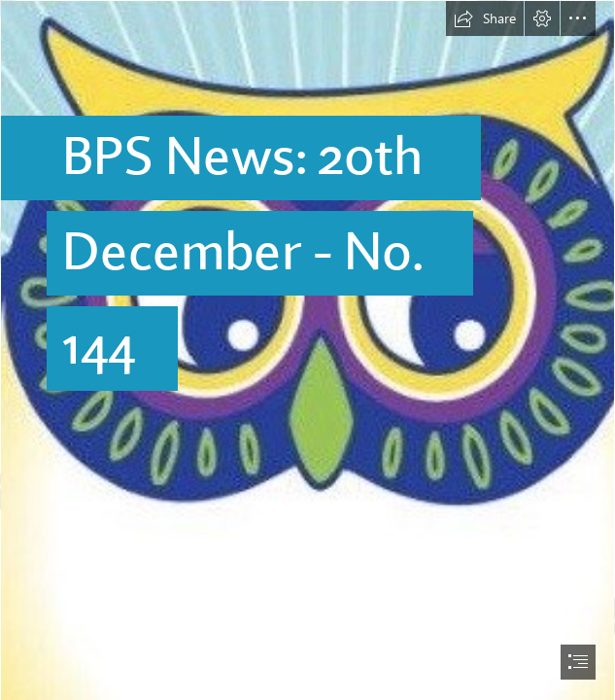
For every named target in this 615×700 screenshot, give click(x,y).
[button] (485, 18)
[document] (307, 350)
